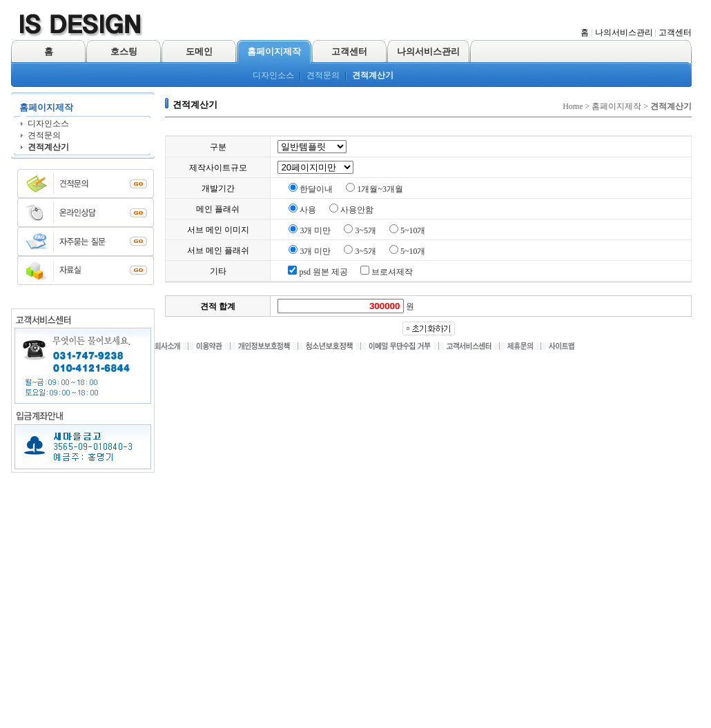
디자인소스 (273, 75)
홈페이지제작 (274, 51)
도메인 (199, 51)
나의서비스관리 (624, 32)
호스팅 (124, 51)
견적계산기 (373, 75)
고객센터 (675, 32)
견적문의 (323, 75)
